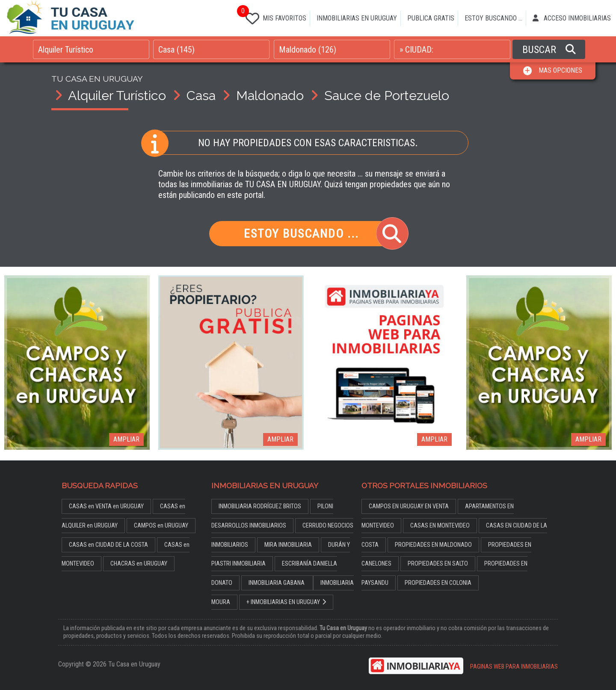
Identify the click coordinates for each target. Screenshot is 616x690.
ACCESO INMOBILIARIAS (572, 18)
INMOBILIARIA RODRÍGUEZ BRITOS (260, 506)
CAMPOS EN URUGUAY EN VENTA (409, 506)
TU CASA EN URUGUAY (97, 79)
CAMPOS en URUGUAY (161, 526)
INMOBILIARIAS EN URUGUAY (357, 18)
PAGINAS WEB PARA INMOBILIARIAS (514, 667)
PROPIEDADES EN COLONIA (438, 583)
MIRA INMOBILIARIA (288, 545)
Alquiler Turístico (117, 95)
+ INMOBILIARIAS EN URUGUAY (286, 602)
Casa (201, 95)
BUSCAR (549, 50)
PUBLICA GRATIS (431, 18)
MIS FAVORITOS (274, 17)
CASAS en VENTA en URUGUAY (106, 506)
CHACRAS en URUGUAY (139, 564)
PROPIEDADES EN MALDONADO (433, 545)
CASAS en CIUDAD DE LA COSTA (108, 545)
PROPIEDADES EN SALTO (438, 564)
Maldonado (270, 95)
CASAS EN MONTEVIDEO (440, 526)
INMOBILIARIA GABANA (277, 583)
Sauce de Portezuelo (387, 95)
